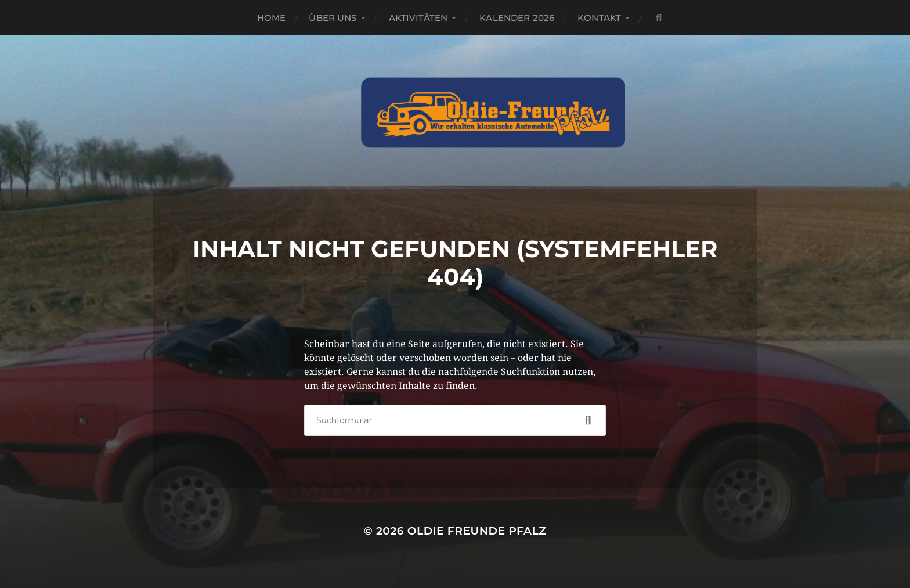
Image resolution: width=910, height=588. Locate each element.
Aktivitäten (418, 18)
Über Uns (333, 18)
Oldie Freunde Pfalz (477, 531)
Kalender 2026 (517, 18)
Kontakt (599, 18)
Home (272, 18)
